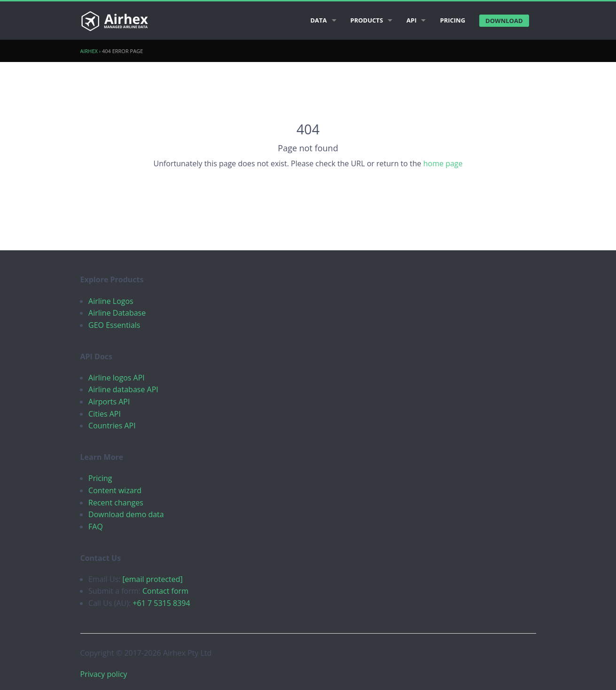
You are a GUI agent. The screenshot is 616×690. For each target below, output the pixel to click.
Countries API (112, 426)
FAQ (96, 527)
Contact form (165, 591)
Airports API (109, 402)
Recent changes (116, 503)
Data (318, 20)
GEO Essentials (114, 325)
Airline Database (117, 313)
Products (367, 20)
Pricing (452, 20)
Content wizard (115, 490)
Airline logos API (117, 378)
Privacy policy (104, 674)
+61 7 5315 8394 (161, 603)
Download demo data (126, 514)
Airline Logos (111, 301)
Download (504, 21)
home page (443, 163)
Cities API (105, 414)
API (411, 20)
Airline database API (123, 389)
